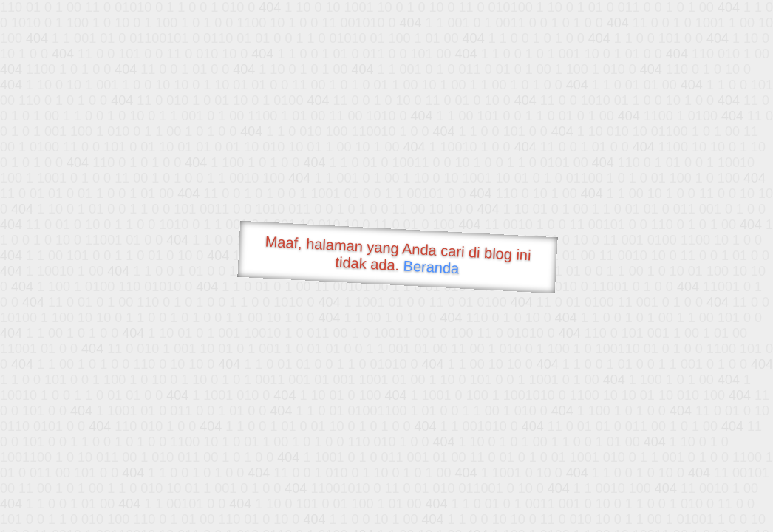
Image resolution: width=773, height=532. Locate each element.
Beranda (431, 267)
